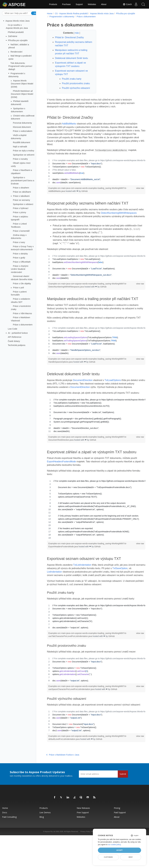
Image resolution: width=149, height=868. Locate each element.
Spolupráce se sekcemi (24, 155)
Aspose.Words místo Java (17, 21)
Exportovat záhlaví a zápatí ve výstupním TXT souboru (70, 64)
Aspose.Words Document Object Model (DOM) (22, 84)
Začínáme (13, 36)
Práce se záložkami (22, 192)
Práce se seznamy (21, 200)
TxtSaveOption (130, 584)
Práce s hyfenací (21, 208)
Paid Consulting (9, 839)
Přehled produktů (16, 32)
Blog (42, 839)
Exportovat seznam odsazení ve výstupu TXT (71, 73)
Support (79, 4)
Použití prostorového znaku (76, 83)
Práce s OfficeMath (22, 262)
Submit (123, 797)
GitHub (84, 191)
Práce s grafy (19, 258)
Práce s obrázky (20, 254)
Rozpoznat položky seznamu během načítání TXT (69, 44)
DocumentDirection (82, 384)
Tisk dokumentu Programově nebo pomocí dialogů (20, 66)
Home (49, 14)
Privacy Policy (85, 854)
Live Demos (45, 835)
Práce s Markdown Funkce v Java (62, 777)
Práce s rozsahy (20, 159)
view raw (133, 188)
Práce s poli (18, 288)
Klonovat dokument (22, 127)
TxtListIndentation (82, 581)
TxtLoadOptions (112, 384)
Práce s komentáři (21, 231)
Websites (92, 4)
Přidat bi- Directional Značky (69, 37)
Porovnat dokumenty (22, 123)
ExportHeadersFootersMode (61, 477)
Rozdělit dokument (22, 142)
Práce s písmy (20, 212)
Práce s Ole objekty (22, 283)
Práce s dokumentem (23, 325)
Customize (108, 857)
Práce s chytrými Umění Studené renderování (20, 269)
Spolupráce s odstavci (23, 204)
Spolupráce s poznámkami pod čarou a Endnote (23, 180)
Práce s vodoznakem (23, 131)
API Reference (15, 337)
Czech (127, 4)
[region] (92, 171)
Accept (119, 850)
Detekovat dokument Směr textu (71, 58)
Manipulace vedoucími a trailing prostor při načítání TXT (71, 52)
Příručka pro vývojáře (18, 40)
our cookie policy (114, 845)
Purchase (66, 4)
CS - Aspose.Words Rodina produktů (71, 14)
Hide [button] (75, 33)
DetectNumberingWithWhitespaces (64, 216)
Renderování (16, 52)
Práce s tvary (19, 242)
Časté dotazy (14, 341)
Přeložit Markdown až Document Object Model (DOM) (22, 94)
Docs (5, 835)
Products (53, 4)
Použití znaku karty (71, 79)
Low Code (13, 329)
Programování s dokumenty (61, 17)
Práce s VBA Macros (22, 313)
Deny (131, 857)
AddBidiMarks (69, 124)
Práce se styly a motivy (24, 151)
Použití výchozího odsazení (76, 88)
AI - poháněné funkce (18, 333)
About (104, 4)
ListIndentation (57, 587)
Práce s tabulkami (21, 196)
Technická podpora (17, 345)
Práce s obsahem (21, 188)
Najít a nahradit (20, 147)
